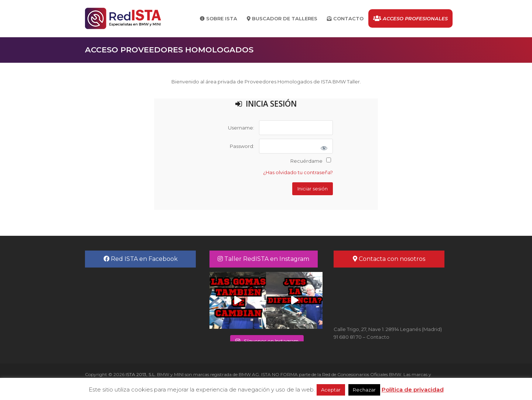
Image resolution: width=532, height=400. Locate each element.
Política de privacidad (413, 389)
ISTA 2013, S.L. (140, 374)
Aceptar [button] (331, 390)
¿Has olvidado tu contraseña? (298, 172)
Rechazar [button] (364, 390)
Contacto (378, 337)
